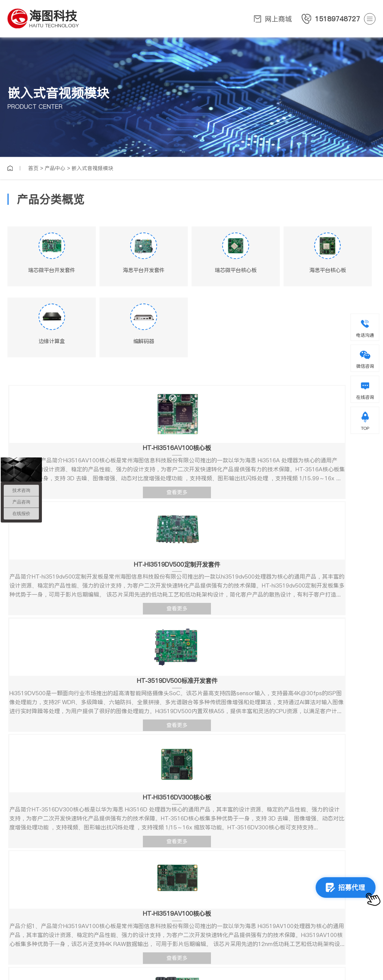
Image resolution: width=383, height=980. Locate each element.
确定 (285, 867)
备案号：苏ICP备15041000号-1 (303, 960)
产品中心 (55, 168)
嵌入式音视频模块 (92, 168)
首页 (33, 168)
